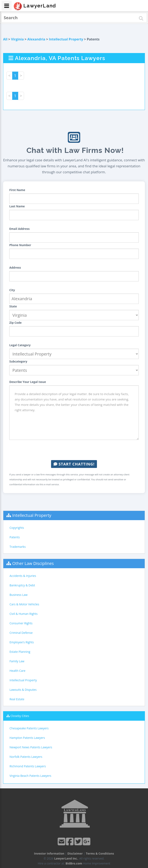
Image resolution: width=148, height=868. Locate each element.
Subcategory (18, 361)
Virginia (17, 39)
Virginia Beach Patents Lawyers (30, 776)
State (13, 306)
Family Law (17, 661)
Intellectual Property (66, 39)
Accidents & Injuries (23, 576)
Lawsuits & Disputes (23, 690)
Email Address (19, 229)
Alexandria (36, 39)
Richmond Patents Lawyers (28, 766)
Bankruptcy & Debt (22, 585)
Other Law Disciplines (33, 563)
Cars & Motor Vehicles (24, 604)
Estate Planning (20, 652)
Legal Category (20, 345)
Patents (15, 537)
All (5, 39)
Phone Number (20, 245)
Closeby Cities (20, 716)
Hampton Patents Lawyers (27, 738)
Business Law (18, 595)
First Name (17, 190)
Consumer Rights (21, 623)
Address (15, 267)
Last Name (17, 206)
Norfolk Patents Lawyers (26, 757)
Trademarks (18, 547)
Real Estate (17, 699)
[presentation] (74, 450)
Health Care (17, 671)
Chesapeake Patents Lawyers (29, 728)
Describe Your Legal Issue (28, 382)
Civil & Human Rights (24, 614)
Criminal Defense (21, 633)
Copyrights (17, 528)
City (12, 290)
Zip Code (16, 323)
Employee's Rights (22, 642)
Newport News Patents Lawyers (31, 747)
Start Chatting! (74, 464)
